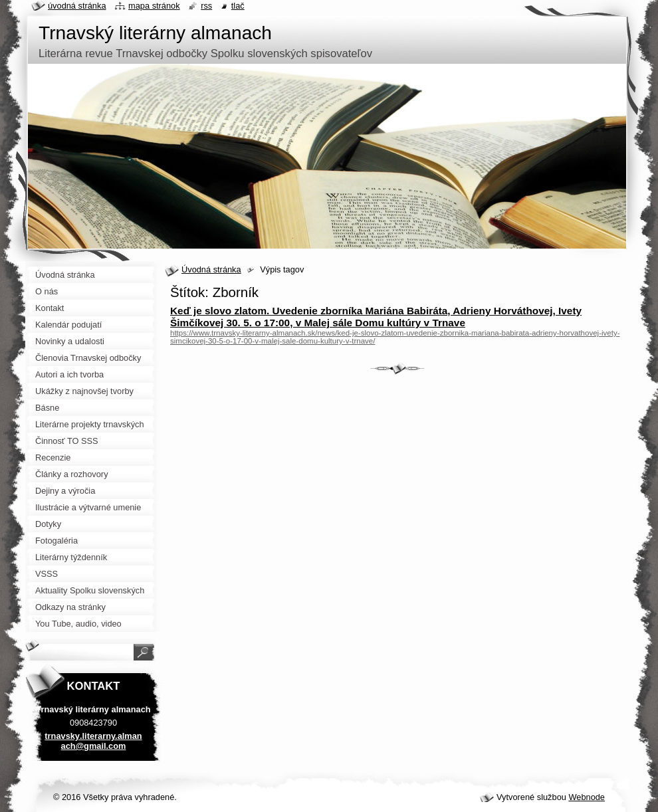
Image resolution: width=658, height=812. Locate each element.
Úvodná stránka (211, 269)
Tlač (238, 6)
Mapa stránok (154, 6)
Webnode (587, 797)
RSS (206, 6)
